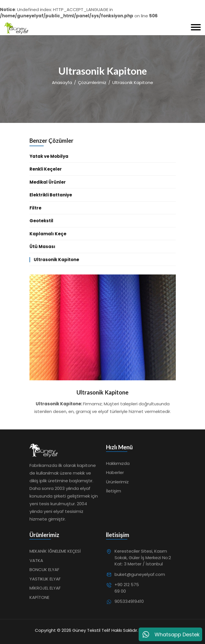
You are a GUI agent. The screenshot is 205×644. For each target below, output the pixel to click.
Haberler (115, 472)
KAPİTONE (39, 597)
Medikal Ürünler (48, 182)
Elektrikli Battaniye (51, 195)
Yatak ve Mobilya (49, 156)
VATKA (36, 560)
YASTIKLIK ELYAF (45, 579)
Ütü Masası (42, 247)
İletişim (114, 491)
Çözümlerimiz (92, 82)
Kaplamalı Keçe (48, 234)
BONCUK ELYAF (44, 569)
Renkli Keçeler (46, 169)
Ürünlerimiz (117, 482)
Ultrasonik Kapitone (56, 260)
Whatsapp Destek (171, 634)
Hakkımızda (118, 463)
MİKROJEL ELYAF (45, 588)
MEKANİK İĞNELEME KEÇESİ (55, 551)
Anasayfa (62, 82)
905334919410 (129, 601)
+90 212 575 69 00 (127, 588)
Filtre (35, 208)
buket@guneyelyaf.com (129, 574)
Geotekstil (41, 221)
